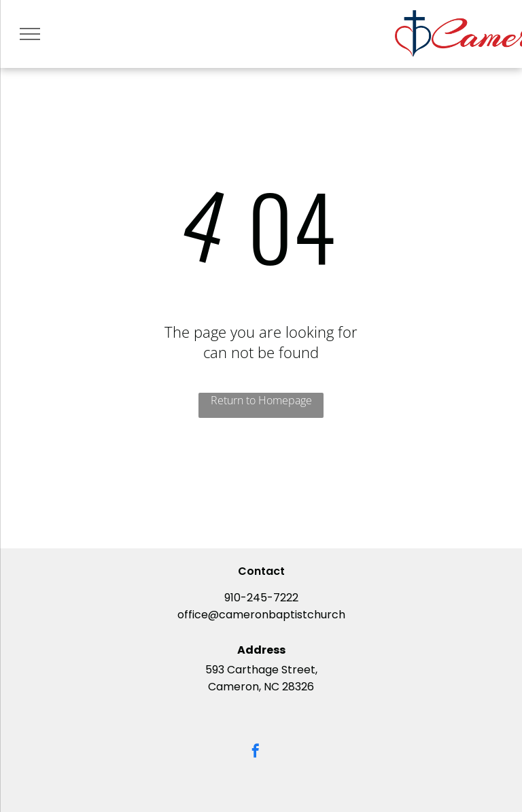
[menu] (30, 34)
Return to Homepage (261, 400)
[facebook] (256, 753)
